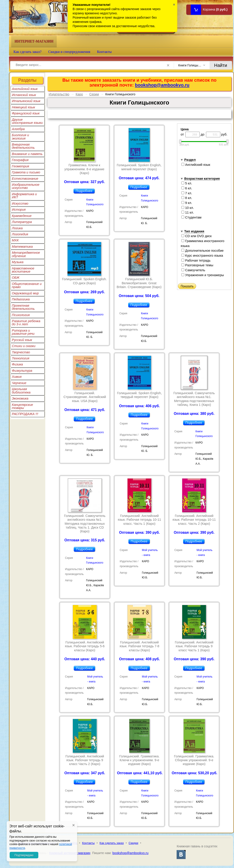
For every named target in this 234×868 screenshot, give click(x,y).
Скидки (133, 843)
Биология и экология (20, 137)
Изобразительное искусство (26, 186)
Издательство (59, 94)
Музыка (18, 262)
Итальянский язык (26, 101)
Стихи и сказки (24, 346)
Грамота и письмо (26, 172)
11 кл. (188, 212)
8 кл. (187, 198)
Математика (22, 247)
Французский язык (26, 113)
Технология (21, 358)
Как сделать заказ (112, 843)
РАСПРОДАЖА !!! (25, 414)
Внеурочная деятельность (23, 146)
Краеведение (22, 216)
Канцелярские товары (22, 406)
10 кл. (188, 208)
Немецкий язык (23, 107)
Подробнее (84, 191)
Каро (79, 94)
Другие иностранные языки (27, 121)
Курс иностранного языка (202, 256)
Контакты (104, 52)
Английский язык (25, 89)
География (20, 160)
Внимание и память (27, 154)
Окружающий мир (25, 293)
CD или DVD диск (196, 236)
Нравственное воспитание (23, 270)
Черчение (19, 383)
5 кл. (187, 183)
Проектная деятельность (23, 307)
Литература (22, 222)
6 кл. (187, 188)
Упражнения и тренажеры (203, 275)
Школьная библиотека (21, 391)
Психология (21, 315)
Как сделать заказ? (27, 52)
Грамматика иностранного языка (203, 243)
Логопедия (20, 234)
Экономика (20, 398)
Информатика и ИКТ (24, 196)
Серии (94, 94)
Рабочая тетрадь (196, 260)
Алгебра (18, 129)
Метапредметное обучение (26, 254)
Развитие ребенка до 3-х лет (26, 323)
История (19, 210)
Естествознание (25, 179)
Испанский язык (24, 95)
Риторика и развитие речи (23, 332)
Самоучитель (193, 270)
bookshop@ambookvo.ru (162, 85)
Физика (17, 364)
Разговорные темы (197, 265)
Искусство (20, 203)
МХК (15, 240)
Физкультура (22, 371)
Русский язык (22, 340)
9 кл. (187, 203)
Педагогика (21, 299)
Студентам (191, 217)
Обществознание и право (27, 285)
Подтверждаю (24, 855)
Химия (17, 377)
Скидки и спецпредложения (69, 52)
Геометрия (21, 166)
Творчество (21, 352)
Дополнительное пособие (203, 251)
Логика (17, 228)
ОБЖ (16, 278)
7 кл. (187, 193)
